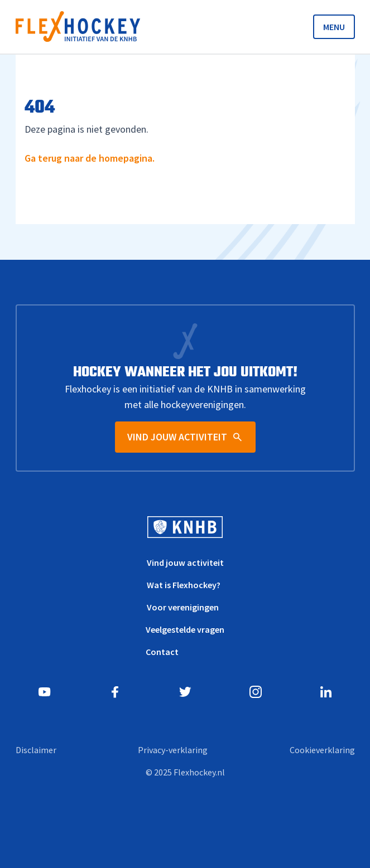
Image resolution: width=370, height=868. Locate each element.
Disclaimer (36, 750)
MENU (334, 27)
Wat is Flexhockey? (184, 585)
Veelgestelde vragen (185, 629)
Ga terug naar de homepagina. (90, 158)
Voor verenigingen (183, 607)
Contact (162, 652)
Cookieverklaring (322, 750)
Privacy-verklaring (173, 750)
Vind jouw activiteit (185, 562)
